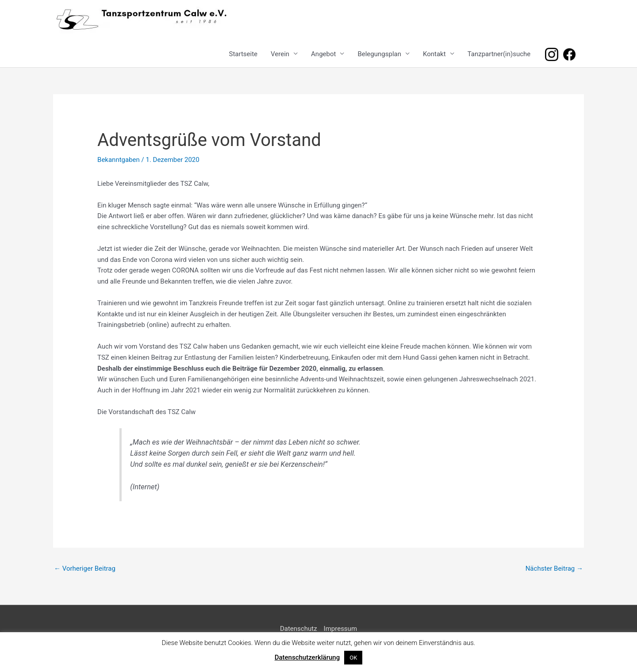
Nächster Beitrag (554, 568)
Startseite (244, 54)
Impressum (340, 629)
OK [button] (353, 658)
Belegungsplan (379, 54)
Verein (280, 54)
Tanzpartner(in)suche (499, 54)
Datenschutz (299, 629)
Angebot (323, 54)
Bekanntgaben (119, 160)
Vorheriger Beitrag (85, 568)
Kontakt (434, 54)
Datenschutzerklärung (307, 657)
